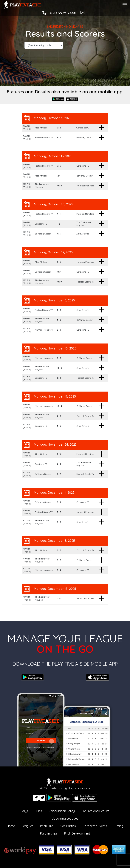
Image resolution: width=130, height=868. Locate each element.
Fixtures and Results (95, 811)
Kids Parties (68, 826)
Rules (38, 811)
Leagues (28, 826)
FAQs (24, 811)
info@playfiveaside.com (76, 788)
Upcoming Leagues (65, 818)
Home (11, 826)
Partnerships (49, 833)
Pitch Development (77, 833)
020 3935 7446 (63, 13)
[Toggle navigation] (125, 4)
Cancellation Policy (62, 811)
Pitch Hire (47, 826)
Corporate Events (95, 826)
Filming (119, 826)
